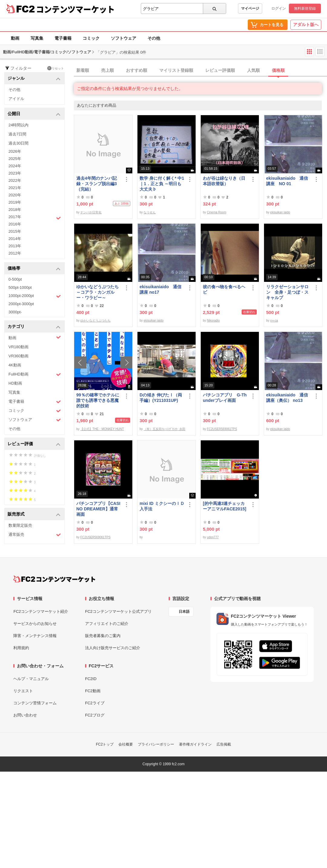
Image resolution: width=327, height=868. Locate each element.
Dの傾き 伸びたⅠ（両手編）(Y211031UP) (161, 398)
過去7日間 (17, 134)
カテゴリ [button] (34, 327)
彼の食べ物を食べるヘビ (224, 289)
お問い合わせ (25, 715)
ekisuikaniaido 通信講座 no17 (160, 289)
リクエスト (23, 691)
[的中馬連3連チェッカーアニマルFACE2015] (225, 506)
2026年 (15, 151)
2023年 (15, 173)
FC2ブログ (95, 715)
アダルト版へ (306, 25)
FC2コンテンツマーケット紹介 (41, 611)
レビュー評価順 (220, 70)
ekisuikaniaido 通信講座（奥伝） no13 (287, 398)
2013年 (15, 246)
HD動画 (15, 383)
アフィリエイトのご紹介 (107, 624)
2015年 (15, 231)
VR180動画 (18, 347)
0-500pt (15, 279)
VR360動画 (18, 356)
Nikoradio (213, 320)
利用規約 (21, 648)
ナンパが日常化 (91, 212)
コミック (91, 38)
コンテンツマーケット (75, 9)
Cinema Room (216, 212)
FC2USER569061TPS (222, 429)
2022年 (15, 180)
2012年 (15, 253)
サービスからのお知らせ (35, 624)
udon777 (213, 537)
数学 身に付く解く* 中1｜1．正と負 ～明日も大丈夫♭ (162, 184)
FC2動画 (93, 691)
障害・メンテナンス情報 (35, 636)
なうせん (150, 212)
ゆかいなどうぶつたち (95, 320)
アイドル (16, 99)
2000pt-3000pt (21, 304)
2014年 (15, 239)
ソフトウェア (124, 38)
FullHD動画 (35, 374)
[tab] (200, 71)
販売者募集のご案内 (103, 636)
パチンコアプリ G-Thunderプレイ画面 (225, 398)
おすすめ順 (137, 70)
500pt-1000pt (20, 287)
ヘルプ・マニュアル (31, 679)
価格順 (278, 70)
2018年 (15, 210)
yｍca (274, 320)
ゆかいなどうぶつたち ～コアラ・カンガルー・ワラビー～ (99, 292)
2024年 (15, 166)
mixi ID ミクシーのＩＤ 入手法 (162, 506)
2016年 (15, 224)
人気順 (253, 70)
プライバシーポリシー (156, 744)
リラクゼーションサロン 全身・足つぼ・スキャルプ (287, 292)
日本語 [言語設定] (184, 612)
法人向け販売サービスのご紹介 (113, 648)
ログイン (279, 8)
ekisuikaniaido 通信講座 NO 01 (287, 181)
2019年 (15, 202)
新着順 (83, 70)
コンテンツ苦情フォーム (35, 703)
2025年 (15, 159)
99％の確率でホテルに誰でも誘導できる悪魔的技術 (98, 400)
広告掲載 (224, 744)
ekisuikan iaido (280, 212)
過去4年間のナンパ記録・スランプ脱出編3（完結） (97, 184)
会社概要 (126, 744)
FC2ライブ (95, 703)
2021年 (15, 188)
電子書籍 (63, 38)
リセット (56, 68)
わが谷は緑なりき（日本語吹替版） (224, 181)
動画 (15, 38)
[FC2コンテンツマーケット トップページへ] (54, 579)
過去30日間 (18, 143)
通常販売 (35, 535)
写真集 (37, 38)
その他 (154, 38)
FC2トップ (105, 744)
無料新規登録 (305, 8)
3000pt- (15, 312)
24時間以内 (18, 125)
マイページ (250, 8)
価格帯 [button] (34, 269)
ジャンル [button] (34, 79)
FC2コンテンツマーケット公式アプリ (118, 611)
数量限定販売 (20, 525)
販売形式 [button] (34, 514)
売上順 (107, 70)
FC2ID (91, 679)
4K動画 (15, 365)
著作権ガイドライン (195, 744)
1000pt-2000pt (35, 296)
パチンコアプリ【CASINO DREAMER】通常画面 (98, 509)
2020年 (15, 195)
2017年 (35, 218)
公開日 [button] (34, 114)
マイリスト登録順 (176, 70)
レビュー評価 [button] (34, 444)
